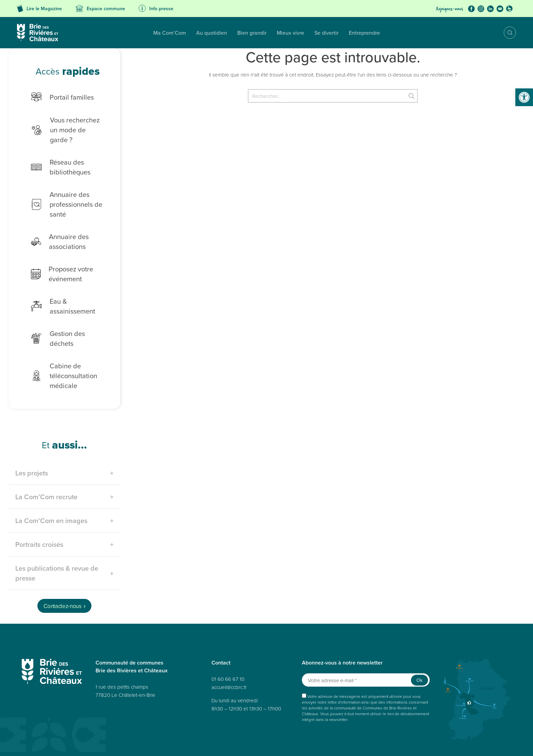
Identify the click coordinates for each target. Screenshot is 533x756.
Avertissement (434, 743)
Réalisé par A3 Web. (315, 731)
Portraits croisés (39, 517)
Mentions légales (194, 743)
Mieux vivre (223, 33)
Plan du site (94, 743)
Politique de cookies (231, 743)
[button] (524, 97)
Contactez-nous (62, 578)
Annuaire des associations (55, 232)
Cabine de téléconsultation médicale (59, 348)
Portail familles (57, 97)
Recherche (505, 33)
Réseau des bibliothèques (56, 157)
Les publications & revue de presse (57, 545)
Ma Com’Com (102, 33)
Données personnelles (128, 743)
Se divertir (259, 33)
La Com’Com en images (51, 493)
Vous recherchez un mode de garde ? (65, 125)
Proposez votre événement (57, 264)
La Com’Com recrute (46, 469)
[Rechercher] (333, 96)
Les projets (32, 445)
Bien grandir (185, 33)
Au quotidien (144, 33)
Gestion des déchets (66, 315)
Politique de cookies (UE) (331, 743)
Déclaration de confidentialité (279, 743)
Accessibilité (164, 743)
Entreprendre (297, 33)
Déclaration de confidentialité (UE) (387, 743)
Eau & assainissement (67, 292)
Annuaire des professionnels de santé (62, 194)
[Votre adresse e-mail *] (366, 652)
